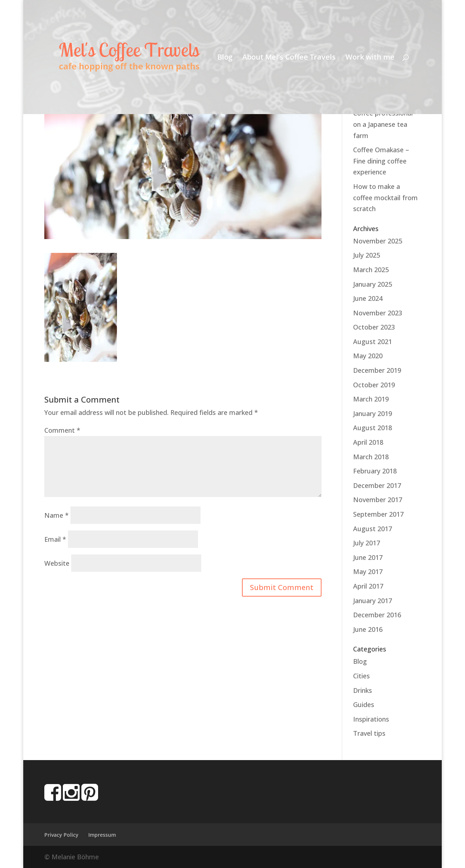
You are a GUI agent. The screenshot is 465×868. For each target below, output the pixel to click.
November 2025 (378, 241)
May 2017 (368, 572)
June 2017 (368, 557)
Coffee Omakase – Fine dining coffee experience (381, 161)
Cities (361, 676)
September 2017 (378, 514)
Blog (225, 58)
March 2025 (371, 270)
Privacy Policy (61, 835)
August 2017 (373, 529)
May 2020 (368, 356)
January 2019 (373, 413)
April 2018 (368, 442)
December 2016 (377, 615)
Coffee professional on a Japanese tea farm (383, 124)
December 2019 (377, 370)
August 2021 (373, 342)
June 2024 (368, 298)
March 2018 (371, 457)
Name (56, 515)
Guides (364, 705)
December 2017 (377, 485)
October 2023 (374, 327)
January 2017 (373, 601)
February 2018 (375, 471)
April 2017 (368, 586)
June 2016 (368, 629)
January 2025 (373, 284)
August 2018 (373, 428)
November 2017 (378, 500)
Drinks (363, 690)
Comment (62, 430)
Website (57, 563)
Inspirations (371, 719)
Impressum (102, 835)
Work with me (370, 58)
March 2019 (371, 399)
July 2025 (367, 255)
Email (55, 539)
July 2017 (367, 543)
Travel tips (369, 733)
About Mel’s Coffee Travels (289, 58)
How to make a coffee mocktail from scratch (385, 197)
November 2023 (378, 313)
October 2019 (374, 385)
